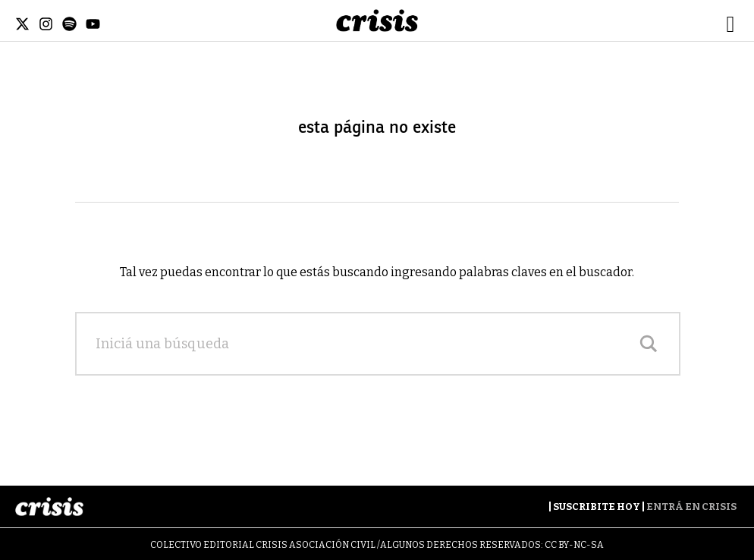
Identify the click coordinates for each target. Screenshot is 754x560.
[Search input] (362, 344)
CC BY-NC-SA (574, 545)
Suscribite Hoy (597, 507)
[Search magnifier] (649, 344)
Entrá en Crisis (691, 507)
